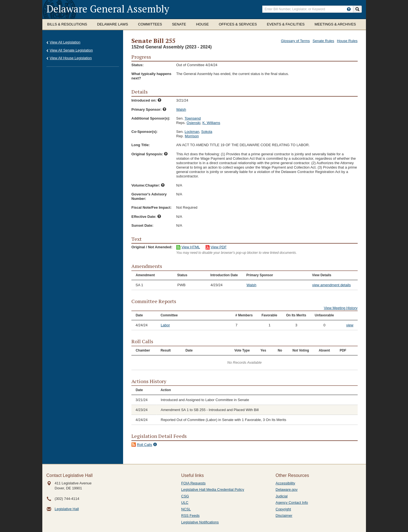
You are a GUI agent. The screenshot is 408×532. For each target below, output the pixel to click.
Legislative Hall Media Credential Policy (213, 490)
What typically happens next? (151, 76)
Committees (150, 24)
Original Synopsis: (150, 154)
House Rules (347, 41)
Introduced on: (146, 100)
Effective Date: (146, 217)
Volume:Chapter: (148, 185)
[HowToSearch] (349, 9)
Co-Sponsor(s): (145, 132)
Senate (179, 24)
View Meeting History (341, 308)
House (202, 24)
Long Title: (141, 145)
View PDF (219, 247)
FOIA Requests (193, 483)
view (350, 325)
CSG (185, 496)
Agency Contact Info (292, 503)
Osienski (194, 123)
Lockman (192, 132)
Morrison (192, 136)
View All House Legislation (71, 58)
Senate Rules (323, 41)
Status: (137, 65)
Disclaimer (284, 516)
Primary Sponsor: (149, 109)
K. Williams (211, 123)
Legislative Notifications (200, 522)
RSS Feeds (190, 516)
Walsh (181, 109)
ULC (185, 503)
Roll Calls (145, 445)
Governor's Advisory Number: (149, 196)
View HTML (191, 247)
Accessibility (285, 483)
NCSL (186, 509)
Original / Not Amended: (152, 247)
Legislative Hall (67, 509)
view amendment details (332, 285)
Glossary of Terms (295, 41)
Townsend (193, 118)
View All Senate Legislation (71, 50)
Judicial (281, 496)
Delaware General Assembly (108, 9)
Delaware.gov (287, 490)
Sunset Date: (142, 225)
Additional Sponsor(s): (151, 118)
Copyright (283, 509)
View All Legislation (65, 42)
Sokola (207, 132)
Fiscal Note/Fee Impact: (151, 207)
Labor (165, 325)
